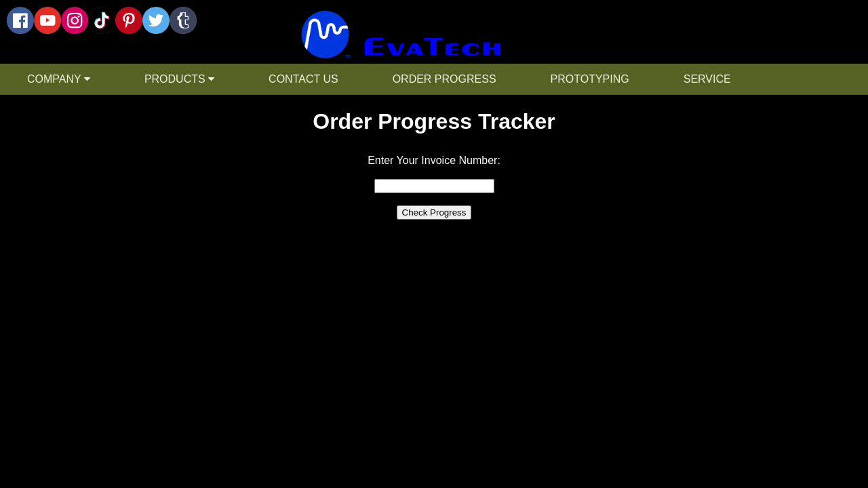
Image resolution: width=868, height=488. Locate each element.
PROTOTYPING (590, 79)
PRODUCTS (179, 79)
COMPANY (59, 79)
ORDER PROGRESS (445, 79)
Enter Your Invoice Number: (434, 160)
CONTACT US (303, 79)
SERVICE (707, 79)
